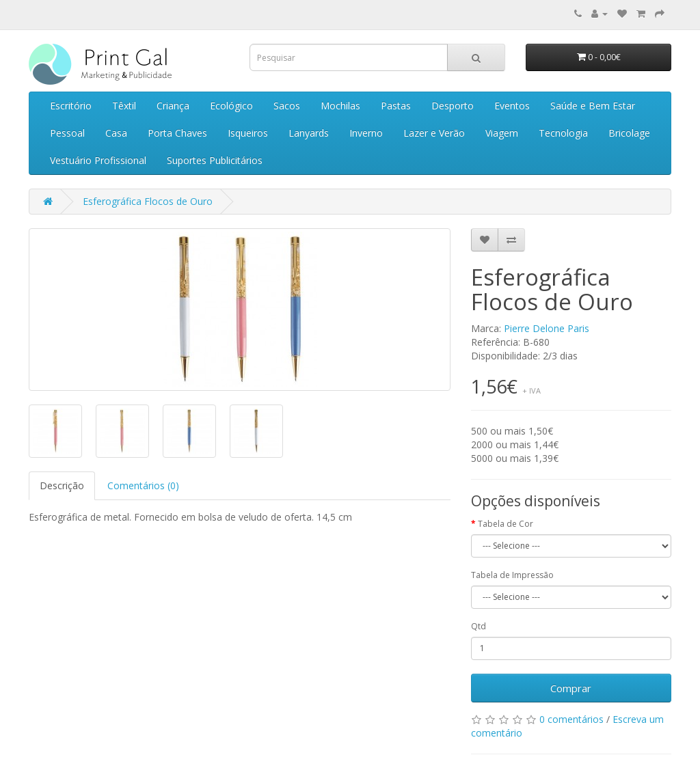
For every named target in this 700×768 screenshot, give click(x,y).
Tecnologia (563, 133)
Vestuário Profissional (98, 160)
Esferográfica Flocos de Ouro (148, 201)
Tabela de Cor (506, 524)
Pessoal (67, 133)
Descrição (62, 485)
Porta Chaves (177, 133)
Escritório (71, 106)
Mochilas (340, 106)
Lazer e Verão (434, 133)
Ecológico (231, 106)
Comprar (571, 688)
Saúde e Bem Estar (593, 106)
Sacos (287, 106)
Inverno (366, 133)
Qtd (479, 626)
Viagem (502, 133)
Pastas (396, 106)
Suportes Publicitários (215, 160)
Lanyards (309, 133)
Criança (173, 106)
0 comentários (571, 719)
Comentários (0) (143, 485)
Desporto (453, 106)
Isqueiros (248, 133)
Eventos (512, 106)
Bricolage (629, 133)
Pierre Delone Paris (547, 328)
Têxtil (124, 106)
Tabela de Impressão (512, 575)
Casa (116, 133)
